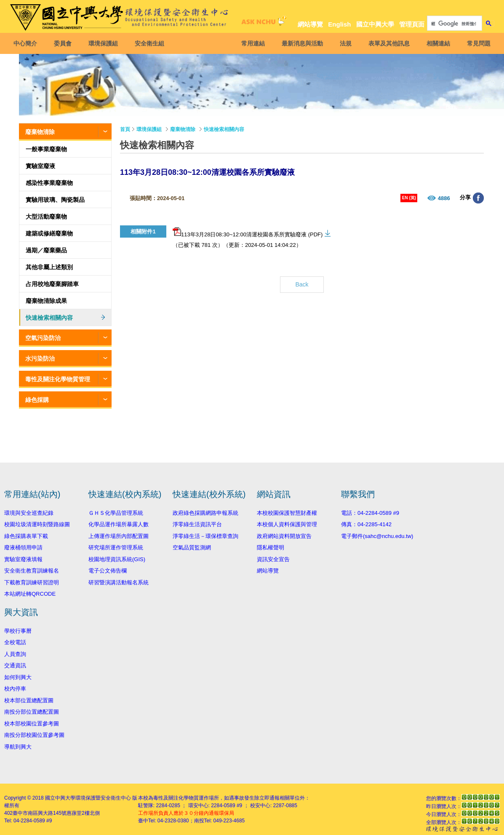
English (339, 24)
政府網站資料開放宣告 (284, 536)
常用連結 (252, 43)
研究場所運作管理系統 (116, 547)
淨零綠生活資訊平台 (197, 524)
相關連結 (437, 43)
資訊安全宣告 (273, 559)
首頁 (125, 129)
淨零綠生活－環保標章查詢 (205, 536)
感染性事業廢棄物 (49, 183)
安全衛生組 (151, 43)
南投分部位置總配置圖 (32, 712)
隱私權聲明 (271, 547)
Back (302, 284)
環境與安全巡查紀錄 (29, 513)
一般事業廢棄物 (46, 149)
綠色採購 (37, 400)
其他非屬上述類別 (49, 267)
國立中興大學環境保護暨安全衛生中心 (88, 798)
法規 (344, 43)
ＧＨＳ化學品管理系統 (116, 513)
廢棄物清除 (40, 132)
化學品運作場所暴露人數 (119, 524)
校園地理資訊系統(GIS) (117, 559)
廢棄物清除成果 (46, 301)
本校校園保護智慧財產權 (287, 513)
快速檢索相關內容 (49, 318)
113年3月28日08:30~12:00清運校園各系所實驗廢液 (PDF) (248, 233)
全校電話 (15, 642)
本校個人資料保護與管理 (287, 524)
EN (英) (409, 198)
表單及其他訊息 (388, 43)
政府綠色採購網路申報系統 (205, 513)
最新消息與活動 (301, 43)
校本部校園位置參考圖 (32, 724)
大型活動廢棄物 (46, 217)
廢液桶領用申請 (23, 547)
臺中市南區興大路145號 (40, 813)
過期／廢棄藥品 (46, 250)
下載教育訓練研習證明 (32, 582)
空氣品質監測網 (192, 547)
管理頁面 (412, 24)
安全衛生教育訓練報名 (32, 571)
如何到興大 (18, 677)
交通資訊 (15, 665)
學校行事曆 (18, 631)
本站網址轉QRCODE (30, 594)
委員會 (64, 43)
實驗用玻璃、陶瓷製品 (55, 200)
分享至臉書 (478, 198)
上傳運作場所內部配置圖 (119, 536)
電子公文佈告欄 (108, 571)
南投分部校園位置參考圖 (34, 735)
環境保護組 (104, 43)
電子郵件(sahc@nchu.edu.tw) (377, 536)
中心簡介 (27, 43)
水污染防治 (40, 359)
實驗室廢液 (40, 166)
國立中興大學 (375, 24)
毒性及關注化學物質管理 (58, 379)
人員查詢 (15, 654)
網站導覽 (310, 24)
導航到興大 (18, 747)
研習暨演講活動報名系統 (119, 582)
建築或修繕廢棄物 (49, 233)
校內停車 (15, 689)
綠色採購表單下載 (26, 536)
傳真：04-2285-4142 (366, 524)
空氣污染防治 (43, 338)
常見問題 (477, 43)
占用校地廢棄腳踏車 (52, 284)
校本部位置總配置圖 (29, 700)
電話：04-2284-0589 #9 (370, 513)
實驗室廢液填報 (23, 559)
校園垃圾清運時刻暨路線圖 (37, 524)
